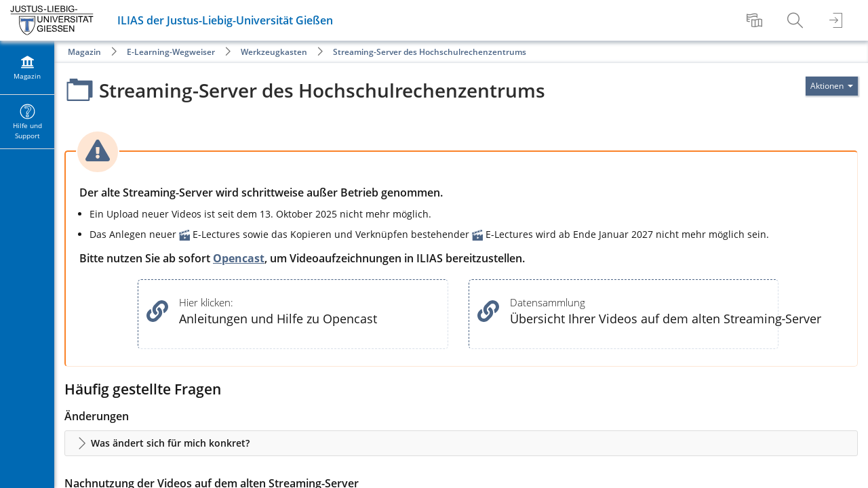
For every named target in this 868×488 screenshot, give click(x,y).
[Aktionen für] (832, 86)
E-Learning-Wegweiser (171, 52)
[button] (461, 443)
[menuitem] (756, 20)
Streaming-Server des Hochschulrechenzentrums (430, 52)
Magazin (84, 52)
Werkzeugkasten (274, 52)
